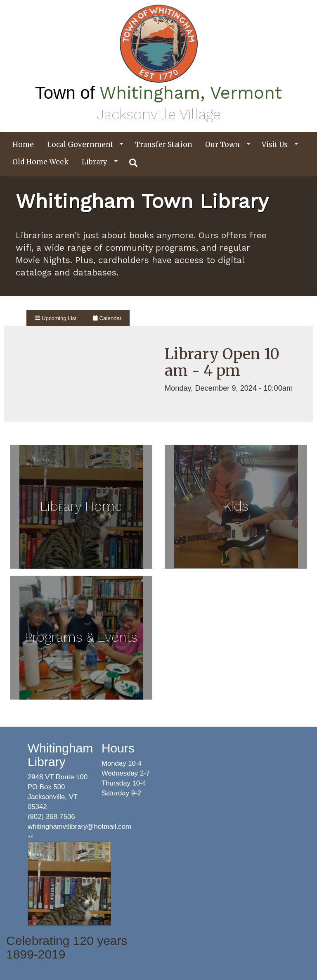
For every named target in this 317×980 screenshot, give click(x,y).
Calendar (107, 318)
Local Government (82, 145)
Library (97, 162)
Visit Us (277, 145)
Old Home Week (40, 162)
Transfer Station (164, 145)
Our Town (225, 145)
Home (23, 145)
